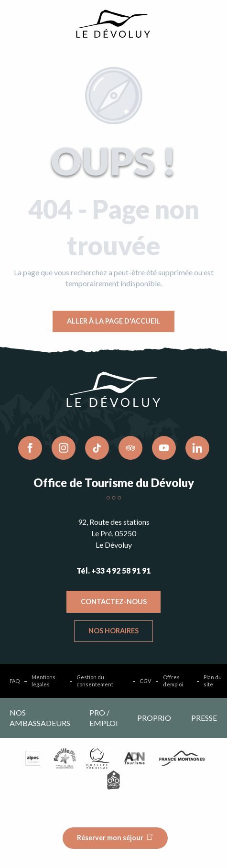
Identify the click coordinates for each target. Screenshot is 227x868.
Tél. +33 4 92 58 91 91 (113, 570)
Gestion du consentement (95, 681)
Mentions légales (43, 681)
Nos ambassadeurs (40, 718)
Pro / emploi (104, 718)
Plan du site (213, 681)
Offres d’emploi (173, 681)
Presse (204, 718)
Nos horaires (113, 631)
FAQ (15, 681)
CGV (145, 681)
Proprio (154, 718)
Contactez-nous (114, 602)
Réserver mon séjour (110, 838)
